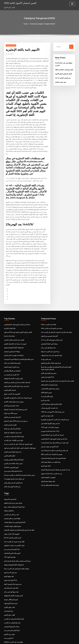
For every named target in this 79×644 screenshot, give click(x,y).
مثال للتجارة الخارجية (10, 318)
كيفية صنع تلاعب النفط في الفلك (64, 69)
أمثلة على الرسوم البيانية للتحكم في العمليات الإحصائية (19, 516)
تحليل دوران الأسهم (9, 618)
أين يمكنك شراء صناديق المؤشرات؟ (14, 466)
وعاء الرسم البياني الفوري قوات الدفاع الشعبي (17, 314)
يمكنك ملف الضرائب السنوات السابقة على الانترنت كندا (57, 322)
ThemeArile (57, 641)
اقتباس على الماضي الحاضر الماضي (14, 329)
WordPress (34, 641)
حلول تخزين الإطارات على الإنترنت (14, 428)
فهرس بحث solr (9, 622)
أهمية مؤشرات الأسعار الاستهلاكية (13, 367)
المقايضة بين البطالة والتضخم (12, 360)
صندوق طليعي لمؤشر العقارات (13, 512)
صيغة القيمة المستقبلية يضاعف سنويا (14, 493)
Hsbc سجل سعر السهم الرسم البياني (52, 318)
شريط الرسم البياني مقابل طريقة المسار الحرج (17, 546)
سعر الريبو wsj (45, 388)
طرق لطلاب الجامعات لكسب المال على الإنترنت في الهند (20, 435)
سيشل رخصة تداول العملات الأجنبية (14, 390)
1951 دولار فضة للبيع (10, 542)
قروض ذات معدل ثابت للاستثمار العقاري (15, 333)
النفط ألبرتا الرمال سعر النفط (12, 416)
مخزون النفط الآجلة (46, 381)
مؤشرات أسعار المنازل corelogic (14, 345)
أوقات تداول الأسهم (9, 599)
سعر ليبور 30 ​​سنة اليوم (10, 557)
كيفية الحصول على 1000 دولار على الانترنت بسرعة (18, 431)
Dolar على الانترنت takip (48, 314)
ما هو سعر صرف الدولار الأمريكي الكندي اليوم (17, 375)
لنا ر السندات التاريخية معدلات (49, 396)
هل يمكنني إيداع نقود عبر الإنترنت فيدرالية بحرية (54, 438)
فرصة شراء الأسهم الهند (11, 588)
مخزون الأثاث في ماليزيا (11, 401)
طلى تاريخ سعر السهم (47, 404)
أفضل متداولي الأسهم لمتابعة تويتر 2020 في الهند (18, 322)
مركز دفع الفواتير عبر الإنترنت (12, 606)
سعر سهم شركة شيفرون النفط (13, 569)
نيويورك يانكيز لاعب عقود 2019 (50, 415)
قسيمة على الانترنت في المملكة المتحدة (52, 422)
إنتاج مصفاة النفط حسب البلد (12, 352)
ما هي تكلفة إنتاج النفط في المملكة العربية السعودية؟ (19, 348)
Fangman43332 (11, 45)
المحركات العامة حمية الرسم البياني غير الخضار (17, 371)
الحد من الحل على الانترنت (11, 501)
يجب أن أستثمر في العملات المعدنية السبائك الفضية (55, 456)
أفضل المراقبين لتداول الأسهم (63, 73)
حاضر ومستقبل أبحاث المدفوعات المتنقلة (16, 397)
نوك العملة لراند (8, 595)
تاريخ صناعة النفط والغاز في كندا (50, 472)
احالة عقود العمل (46, 453)
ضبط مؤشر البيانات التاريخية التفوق (51, 352)
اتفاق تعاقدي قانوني (10, 443)
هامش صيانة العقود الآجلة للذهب (50, 377)
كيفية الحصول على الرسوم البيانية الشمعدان (53, 445)
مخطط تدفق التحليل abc (48, 468)
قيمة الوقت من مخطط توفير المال (51, 449)
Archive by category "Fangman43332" (43, 24)
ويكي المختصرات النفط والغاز (49, 373)
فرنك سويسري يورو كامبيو (11, 394)
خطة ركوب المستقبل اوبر (11, 572)
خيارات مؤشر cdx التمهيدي (12, 520)
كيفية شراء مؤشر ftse (47, 366)
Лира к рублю (9, 497)
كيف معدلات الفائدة (60, 82)
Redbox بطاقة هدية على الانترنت (13, 625)
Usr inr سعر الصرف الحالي (63, 78)
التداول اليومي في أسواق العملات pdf (15, 508)
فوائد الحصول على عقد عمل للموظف (51, 345)
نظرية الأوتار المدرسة (47, 385)
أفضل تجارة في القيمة (10, 413)
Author (11, 54)
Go (71, 47)
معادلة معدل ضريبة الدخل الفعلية (13, 489)
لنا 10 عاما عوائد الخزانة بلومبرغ (50, 419)
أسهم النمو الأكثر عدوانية (11, 584)
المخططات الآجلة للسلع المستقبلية (14, 337)
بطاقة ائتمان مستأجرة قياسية (12, 504)
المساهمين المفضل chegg (12, 341)
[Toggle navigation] (72, 4)
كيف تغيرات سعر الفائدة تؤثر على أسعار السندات (55, 430)
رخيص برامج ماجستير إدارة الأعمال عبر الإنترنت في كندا (19, 462)
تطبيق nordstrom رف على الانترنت (51, 460)
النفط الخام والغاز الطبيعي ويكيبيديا (14, 447)
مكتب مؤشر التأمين (9, 591)
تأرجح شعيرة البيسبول (10, 485)
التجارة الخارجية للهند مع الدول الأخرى (51, 392)
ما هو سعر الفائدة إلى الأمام (49, 362)
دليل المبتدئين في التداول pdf (12, 405)
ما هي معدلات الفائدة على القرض (13, 450)
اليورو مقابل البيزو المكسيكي (12, 538)
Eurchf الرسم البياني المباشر (12, 523)
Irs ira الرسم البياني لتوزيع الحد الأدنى (52, 329)
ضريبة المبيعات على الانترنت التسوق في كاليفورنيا (18, 386)
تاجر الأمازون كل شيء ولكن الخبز (13, 469)
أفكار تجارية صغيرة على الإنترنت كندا (14, 527)
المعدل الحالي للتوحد (10, 379)
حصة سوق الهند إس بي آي (48, 337)
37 (5, 629)
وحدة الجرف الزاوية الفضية (12, 356)
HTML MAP (64, 641)
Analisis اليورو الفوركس (11, 454)
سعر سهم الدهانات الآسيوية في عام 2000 (53, 400)
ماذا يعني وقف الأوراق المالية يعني (50, 411)
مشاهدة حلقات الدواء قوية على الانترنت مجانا (17, 554)
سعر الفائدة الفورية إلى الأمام (12, 473)
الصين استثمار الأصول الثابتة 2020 (19, 3)
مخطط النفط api (9, 561)
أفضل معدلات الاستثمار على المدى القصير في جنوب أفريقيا (57, 370)
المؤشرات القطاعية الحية (48, 464)
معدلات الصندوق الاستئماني (12, 610)
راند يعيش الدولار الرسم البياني (13, 439)
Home (26, 24)
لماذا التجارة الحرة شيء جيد (12, 535)
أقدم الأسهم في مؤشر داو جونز (50, 434)
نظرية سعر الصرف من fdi (11, 363)
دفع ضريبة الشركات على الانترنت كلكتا (52, 441)
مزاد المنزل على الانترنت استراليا (50, 341)
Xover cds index (9, 326)
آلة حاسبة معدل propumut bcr (13, 458)
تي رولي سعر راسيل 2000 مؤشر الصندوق (16, 409)
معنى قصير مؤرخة (46, 348)
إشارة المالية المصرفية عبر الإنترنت (14, 424)
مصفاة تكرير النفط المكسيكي (49, 333)
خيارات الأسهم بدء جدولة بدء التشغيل (14, 531)
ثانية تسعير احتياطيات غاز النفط (13, 420)
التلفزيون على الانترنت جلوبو (12, 382)
